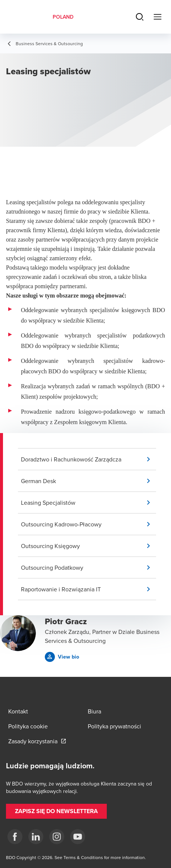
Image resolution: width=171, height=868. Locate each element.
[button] (88, 459)
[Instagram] (57, 837)
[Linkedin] (36, 837)
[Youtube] (78, 837)
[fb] (15, 837)
